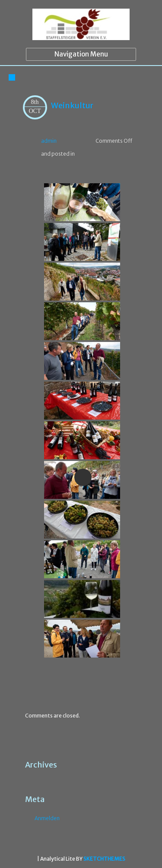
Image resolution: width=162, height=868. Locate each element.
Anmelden (47, 818)
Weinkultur (72, 105)
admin (49, 141)
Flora (48, 684)
